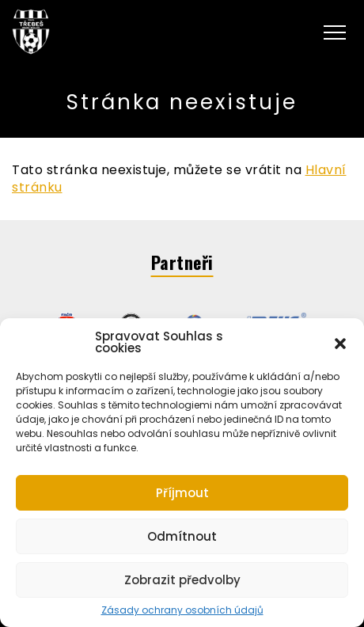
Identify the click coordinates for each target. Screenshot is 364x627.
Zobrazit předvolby (182, 580)
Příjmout (182, 493)
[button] (340, 342)
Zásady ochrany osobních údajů (182, 610)
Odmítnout (182, 536)
